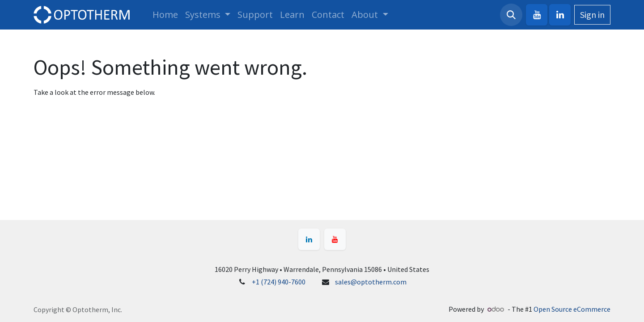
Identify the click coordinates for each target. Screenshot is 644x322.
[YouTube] (537, 15)
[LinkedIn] (560, 15)
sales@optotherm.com (371, 282)
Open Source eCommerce (572, 309)
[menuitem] (165, 15)
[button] (511, 15)
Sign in (592, 15)
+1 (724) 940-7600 (279, 282)
